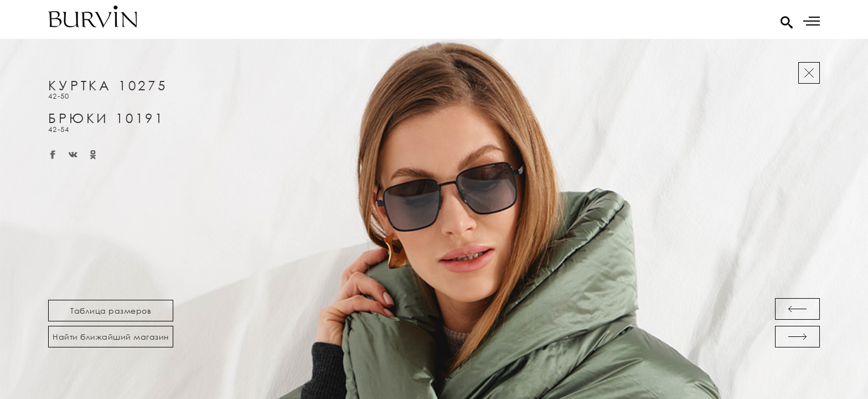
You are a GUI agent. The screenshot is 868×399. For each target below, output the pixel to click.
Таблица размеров (111, 311)
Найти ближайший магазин (111, 337)
